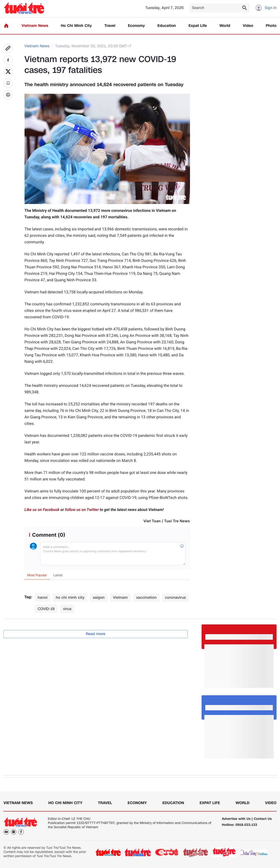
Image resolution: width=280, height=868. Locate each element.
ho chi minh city (70, 597)
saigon (99, 597)
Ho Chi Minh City (76, 26)
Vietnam (120, 597)
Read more (96, 634)
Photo (271, 26)
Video (248, 26)
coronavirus (175, 597)
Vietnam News (35, 26)
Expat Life (198, 26)
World (225, 26)
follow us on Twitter (82, 510)
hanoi (42, 597)
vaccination (146, 597)
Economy (136, 26)
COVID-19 (46, 609)
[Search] (220, 8)
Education (167, 26)
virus (67, 609)
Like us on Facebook (42, 510)
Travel (110, 26)
